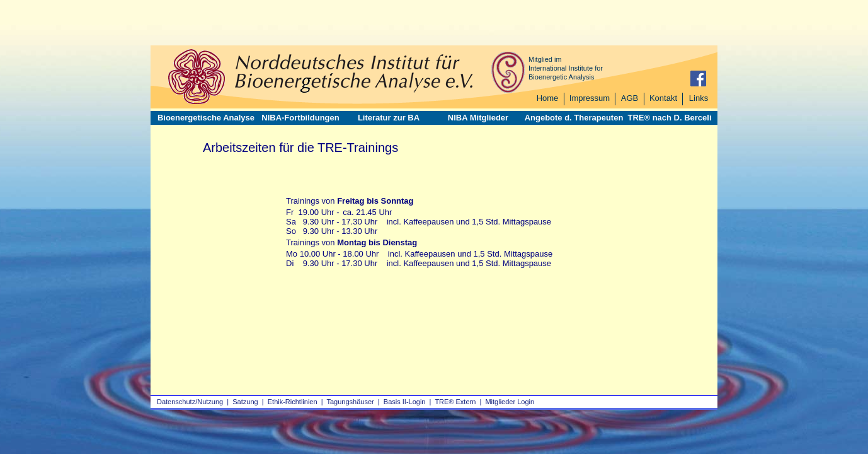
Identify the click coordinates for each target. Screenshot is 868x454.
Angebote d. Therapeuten (574, 118)
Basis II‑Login (405, 402)
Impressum (590, 98)
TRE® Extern (455, 402)
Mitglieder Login (510, 402)
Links (699, 98)
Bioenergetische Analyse (206, 118)
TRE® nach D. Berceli (669, 118)
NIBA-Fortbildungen (300, 118)
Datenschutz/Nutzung (190, 402)
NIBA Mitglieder (478, 118)
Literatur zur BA (389, 118)
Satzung (245, 402)
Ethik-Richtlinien (293, 402)
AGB (630, 98)
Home (548, 98)
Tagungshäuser (351, 402)
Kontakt (663, 98)
